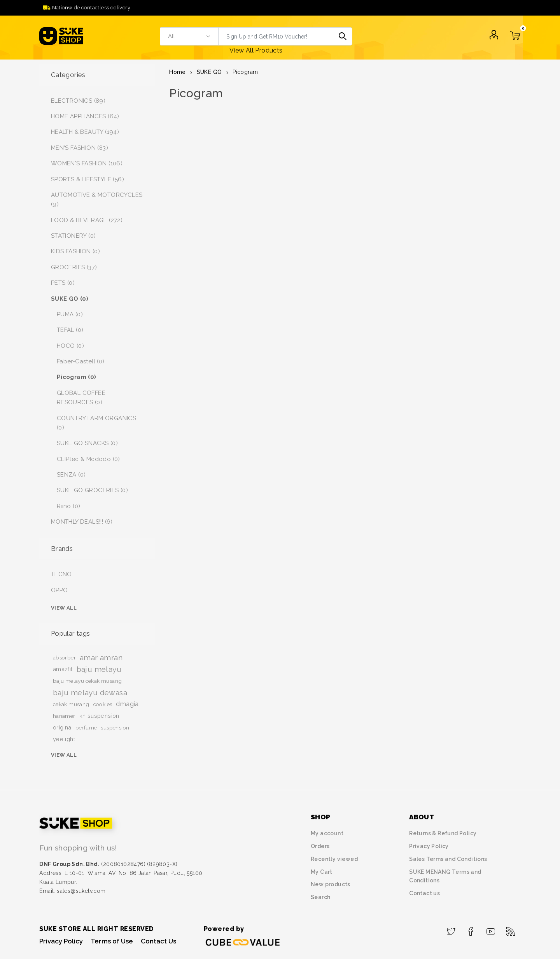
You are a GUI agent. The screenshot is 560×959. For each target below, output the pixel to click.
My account (327, 833)
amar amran (101, 657)
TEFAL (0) (70, 330)
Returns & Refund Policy (443, 833)
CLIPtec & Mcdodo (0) (88, 459)
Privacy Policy (429, 846)
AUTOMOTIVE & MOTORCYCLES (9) (97, 200)
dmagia (127, 704)
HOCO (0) (70, 346)
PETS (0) (63, 283)
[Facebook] (471, 929)
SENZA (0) (71, 475)
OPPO (59, 590)
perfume (86, 728)
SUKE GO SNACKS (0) (87, 443)
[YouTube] (491, 929)
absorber (64, 657)
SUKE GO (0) (70, 299)
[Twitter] (451, 929)
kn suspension (99, 716)
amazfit (63, 669)
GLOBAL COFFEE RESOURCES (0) (81, 398)
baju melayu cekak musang (87, 681)
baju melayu (99, 669)
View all (64, 608)
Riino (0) (69, 506)
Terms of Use (112, 941)
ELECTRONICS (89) (78, 101)
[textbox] (276, 36)
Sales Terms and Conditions (448, 859)
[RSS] (511, 929)
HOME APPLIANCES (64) (85, 116)
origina (62, 727)
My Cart (322, 872)
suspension (115, 728)
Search (343, 36)
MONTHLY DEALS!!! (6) (82, 522)
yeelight (64, 739)
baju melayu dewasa (90, 693)
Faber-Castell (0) (81, 361)
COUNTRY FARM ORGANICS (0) (96, 423)
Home (178, 72)
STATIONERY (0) (73, 236)
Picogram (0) (77, 377)
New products (331, 884)
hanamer (64, 716)
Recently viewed (334, 859)
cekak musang (71, 704)
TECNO (61, 574)
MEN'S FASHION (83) (80, 148)
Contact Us (158, 941)
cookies (103, 704)
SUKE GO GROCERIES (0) (92, 490)
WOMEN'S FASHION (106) (87, 163)
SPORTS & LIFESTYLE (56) (87, 179)
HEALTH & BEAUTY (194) (85, 132)
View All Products (256, 50)
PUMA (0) (70, 314)
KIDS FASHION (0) (75, 251)
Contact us (424, 893)
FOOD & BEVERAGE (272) (87, 220)
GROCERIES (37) (74, 267)
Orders (320, 846)
